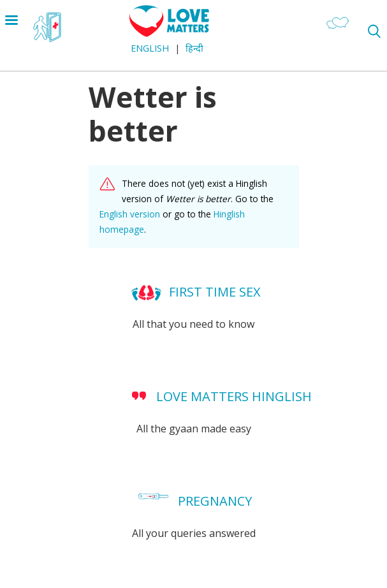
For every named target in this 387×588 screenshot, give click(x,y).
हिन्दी (194, 48)
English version (130, 214)
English (150, 48)
